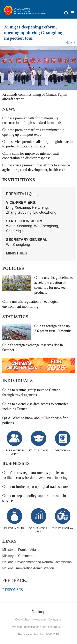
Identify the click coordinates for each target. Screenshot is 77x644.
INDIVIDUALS (17, 381)
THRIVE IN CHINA (63, 528)
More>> (70, 43)
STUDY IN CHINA (38, 451)
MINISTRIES (17, 253)
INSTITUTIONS (19, 180)
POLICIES (13, 268)
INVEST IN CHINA (14, 528)
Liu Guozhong (45, 212)
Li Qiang (32, 194)
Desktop (38, 612)
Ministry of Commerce (18, 556)
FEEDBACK (14, 580)
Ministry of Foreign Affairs (21, 550)
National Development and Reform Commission (37, 562)
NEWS (9, 109)
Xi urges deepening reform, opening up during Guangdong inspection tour (34, 32)
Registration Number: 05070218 (38, 634)
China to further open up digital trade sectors (35, 487)
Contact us (55, 619)
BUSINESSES (16, 463)
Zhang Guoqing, (19, 212)
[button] (61, 86)
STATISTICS (15, 317)
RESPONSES (13, 590)
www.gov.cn (38, 619)
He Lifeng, (40, 207)
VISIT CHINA (63, 451)
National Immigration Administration (28, 568)
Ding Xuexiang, (18, 207)
